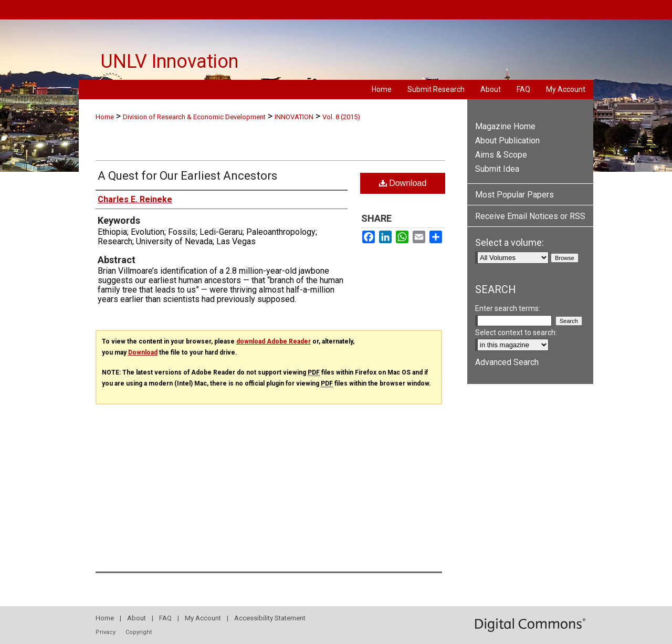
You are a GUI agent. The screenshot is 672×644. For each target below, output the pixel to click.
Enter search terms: (508, 308)
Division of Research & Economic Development (194, 117)
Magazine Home (505, 126)
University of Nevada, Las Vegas (336, 7)
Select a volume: (510, 242)
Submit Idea (497, 169)
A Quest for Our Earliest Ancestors (187, 176)
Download (403, 183)
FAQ (165, 618)
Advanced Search (507, 362)
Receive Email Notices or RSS (530, 216)
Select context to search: (516, 333)
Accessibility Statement (270, 618)
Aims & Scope (501, 155)
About (136, 618)
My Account (203, 618)
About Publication (507, 141)
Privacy (106, 632)
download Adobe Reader (274, 341)
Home (105, 117)
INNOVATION (294, 117)
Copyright (139, 632)
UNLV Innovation (170, 61)
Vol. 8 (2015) (341, 117)
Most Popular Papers (514, 195)
